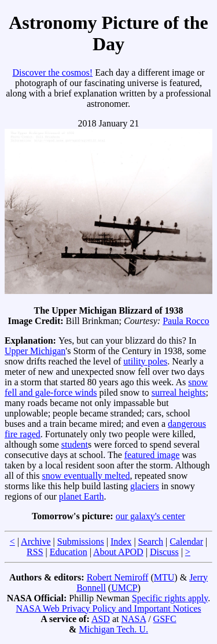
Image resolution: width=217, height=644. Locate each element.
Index (121, 541)
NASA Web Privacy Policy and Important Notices (108, 608)
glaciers (145, 486)
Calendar (186, 541)
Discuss (164, 552)
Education (69, 552)
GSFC (165, 619)
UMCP (124, 588)
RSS (35, 552)
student (75, 444)
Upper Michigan (35, 351)
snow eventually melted (86, 476)
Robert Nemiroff (118, 577)
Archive (36, 541)
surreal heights (179, 392)
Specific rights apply (170, 598)
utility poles (145, 361)
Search (151, 541)
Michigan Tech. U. (113, 629)
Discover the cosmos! (52, 72)
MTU (164, 577)
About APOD (118, 552)
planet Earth (82, 496)
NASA (133, 619)
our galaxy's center (150, 516)
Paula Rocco (186, 321)
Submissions (81, 541)
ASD (101, 619)
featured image (152, 455)
